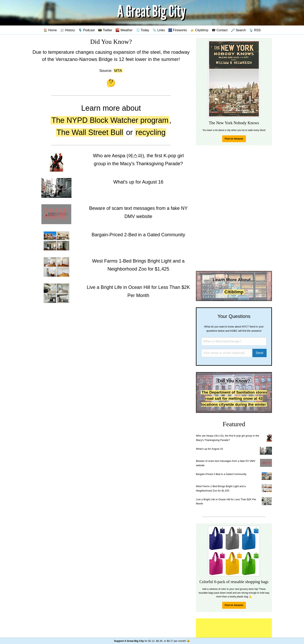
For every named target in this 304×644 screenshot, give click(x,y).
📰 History (68, 30)
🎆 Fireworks (178, 30)
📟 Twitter (105, 30)
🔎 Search (239, 30)
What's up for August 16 (209, 449)
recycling (151, 132)
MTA (118, 71)
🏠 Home (50, 30)
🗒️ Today (142, 30)
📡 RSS (255, 30)
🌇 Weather (124, 30)
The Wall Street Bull (90, 132)
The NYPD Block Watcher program (110, 120)
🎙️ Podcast (87, 30)
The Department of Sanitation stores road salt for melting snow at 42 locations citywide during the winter (234, 398)
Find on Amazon (234, 139)
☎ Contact (220, 30)
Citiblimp (234, 292)
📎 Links (159, 30)
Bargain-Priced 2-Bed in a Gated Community (221, 474)
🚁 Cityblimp (199, 30)
